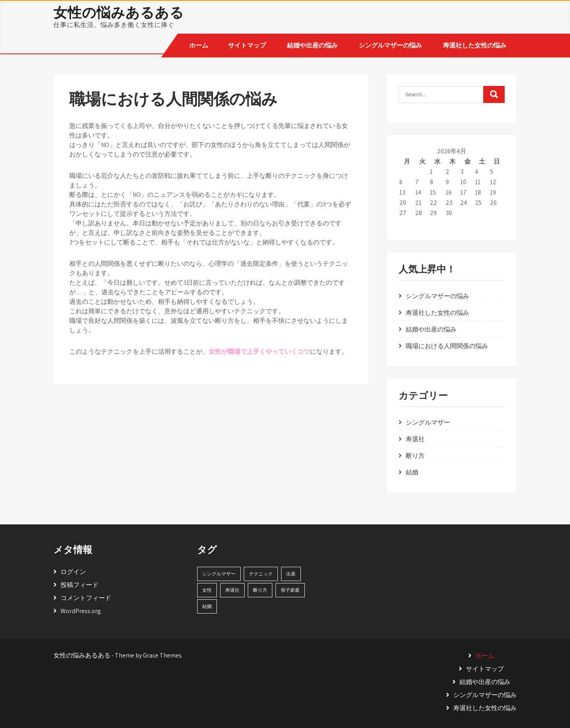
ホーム (199, 45)
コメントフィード (86, 598)
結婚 (412, 472)
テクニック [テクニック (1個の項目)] (261, 574)
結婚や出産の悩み (312, 45)
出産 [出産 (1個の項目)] (291, 574)
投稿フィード (80, 585)
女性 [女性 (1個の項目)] (207, 590)
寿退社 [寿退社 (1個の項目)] (232, 590)
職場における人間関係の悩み (447, 346)
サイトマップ (247, 45)
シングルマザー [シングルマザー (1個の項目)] (219, 574)
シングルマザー (428, 422)
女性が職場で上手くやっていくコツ (259, 352)
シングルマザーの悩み (390, 45)
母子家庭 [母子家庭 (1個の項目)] (290, 590)
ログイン (73, 572)
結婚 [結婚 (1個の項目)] (207, 606)
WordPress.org (81, 611)
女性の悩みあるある (119, 12)
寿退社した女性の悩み (475, 45)
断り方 (415, 456)
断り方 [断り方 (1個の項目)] (260, 590)
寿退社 (415, 439)
